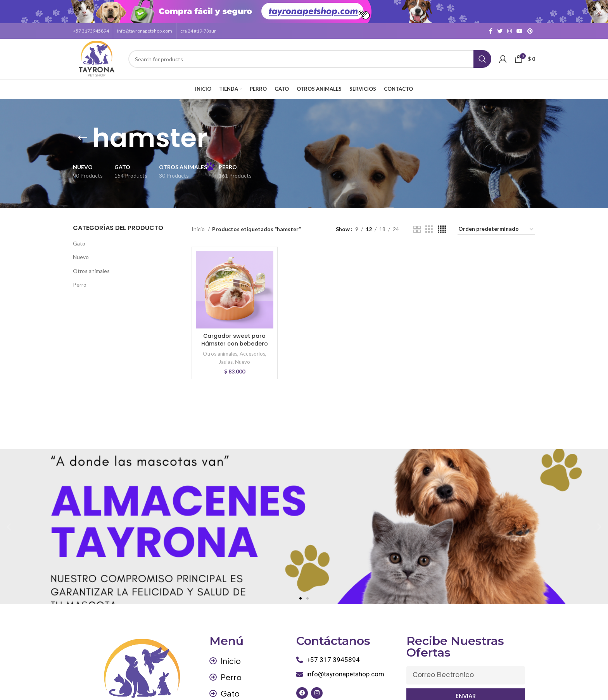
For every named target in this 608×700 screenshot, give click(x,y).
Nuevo (81, 257)
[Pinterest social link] (530, 31)
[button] (301, 598)
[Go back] (83, 138)
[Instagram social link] (510, 31)
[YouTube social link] (520, 31)
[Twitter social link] (500, 31)
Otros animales (91, 270)
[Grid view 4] (442, 229)
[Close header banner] (598, 12)
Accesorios (252, 353)
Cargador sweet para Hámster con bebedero (235, 339)
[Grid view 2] (417, 229)
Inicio (199, 229)
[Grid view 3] (429, 229)
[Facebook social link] (491, 31)
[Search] (310, 59)
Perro (80, 284)
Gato (79, 243)
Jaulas (226, 361)
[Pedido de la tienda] (496, 229)
